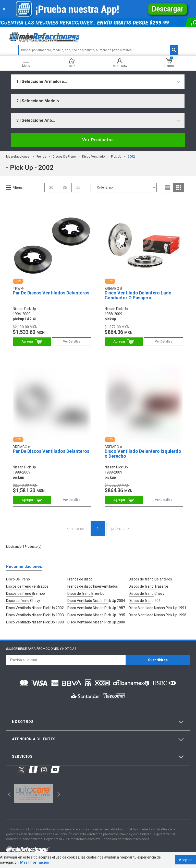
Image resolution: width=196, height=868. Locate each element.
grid (179, 188)
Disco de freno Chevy (23, 601)
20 (51, 188)
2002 (131, 157)
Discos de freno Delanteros (150, 579)
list (168, 188)
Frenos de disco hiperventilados (93, 586)
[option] (34, 794)
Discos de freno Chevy (146, 594)
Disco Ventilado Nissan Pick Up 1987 (96, 608)
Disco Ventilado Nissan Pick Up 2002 (35, 608)
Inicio (71, 63)
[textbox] (98, 50)
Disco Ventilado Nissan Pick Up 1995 (96, 615)
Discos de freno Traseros (149, 586)
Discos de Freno (64, 157)
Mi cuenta (120, 63)
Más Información (35, 862)
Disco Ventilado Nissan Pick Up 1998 (35, 622)
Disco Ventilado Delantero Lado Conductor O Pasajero (138, 295)
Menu (26, 63)
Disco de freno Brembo (86, 594)
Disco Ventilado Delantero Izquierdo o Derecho (143, 454)
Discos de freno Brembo (26, 594)
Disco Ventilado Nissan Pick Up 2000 (96, 622)
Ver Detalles (72, 342)
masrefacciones (18, 157)
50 (78, 188)
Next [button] (58, 794)
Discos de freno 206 (145, 601)
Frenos (41, 157)
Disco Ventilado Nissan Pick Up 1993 (35, 615)
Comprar (32, 342)
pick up (116, 157)
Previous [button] (8, 794)
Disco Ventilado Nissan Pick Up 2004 (96, 601)
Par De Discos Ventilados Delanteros (51, 293)
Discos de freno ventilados (27, 586)
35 (65, 188)
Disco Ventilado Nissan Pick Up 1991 (157, 608)
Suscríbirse (158, 660)
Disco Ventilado (93, 157)
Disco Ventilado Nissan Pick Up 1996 (157, 615)
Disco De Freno (18, 579)
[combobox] (98, 82)
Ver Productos (98, 140)
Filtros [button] (17, 188)
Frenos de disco (80, 579)
